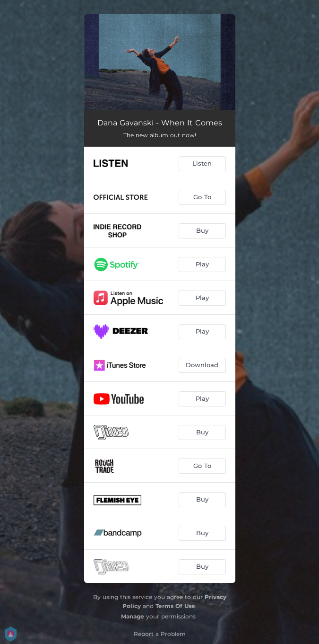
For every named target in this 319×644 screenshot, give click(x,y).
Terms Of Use (175, 606)
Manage (133, 616)
